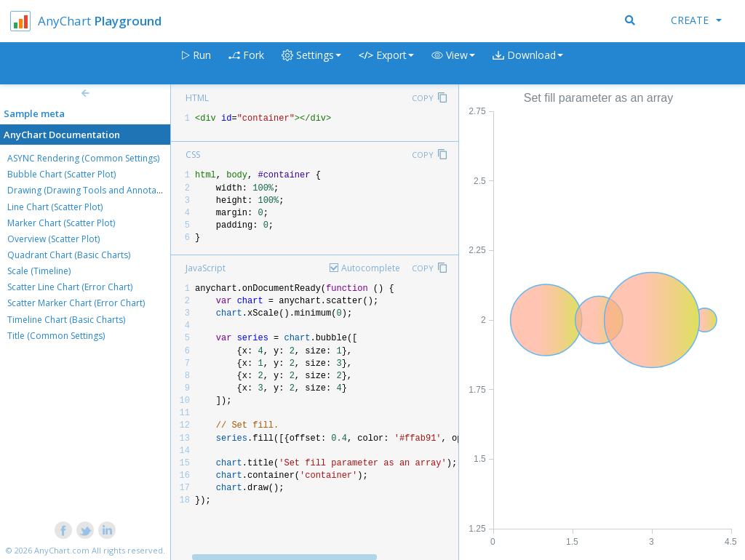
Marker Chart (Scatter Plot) (61, 223)
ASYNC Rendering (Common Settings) (83, 158)
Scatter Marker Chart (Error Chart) (76, 303)
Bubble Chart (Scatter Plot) (61, 174)
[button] (453, 64)
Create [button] (696, 20)
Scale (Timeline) (39, 271)
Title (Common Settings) (56, 336)
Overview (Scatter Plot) (53, 239)
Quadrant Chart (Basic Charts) (69, 255)
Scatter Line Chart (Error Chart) (70, 287)
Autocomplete (371, 268)
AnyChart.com (62, 550)
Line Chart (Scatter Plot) (55, 207)
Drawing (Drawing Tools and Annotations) (93, 190)
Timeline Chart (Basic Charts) (66, 320)
